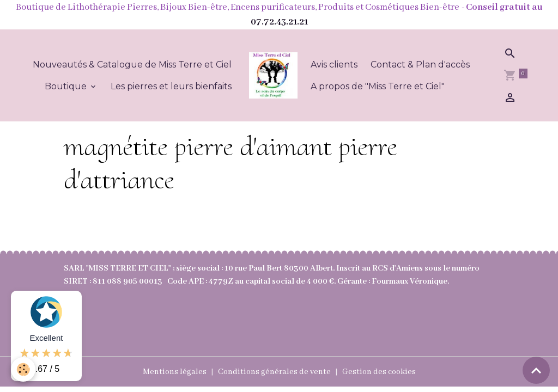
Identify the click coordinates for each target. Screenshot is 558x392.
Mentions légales (175, 372)
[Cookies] (23, 369)
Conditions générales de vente (274, 372)
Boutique (67, 86)
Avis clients (334, 65)
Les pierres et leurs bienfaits (171, 86)
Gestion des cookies (379, 372)
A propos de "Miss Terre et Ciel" (378, 86)
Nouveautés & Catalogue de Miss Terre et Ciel (132, 65)
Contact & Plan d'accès (420, 65)
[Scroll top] (536, 370)
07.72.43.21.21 (279, 22)
